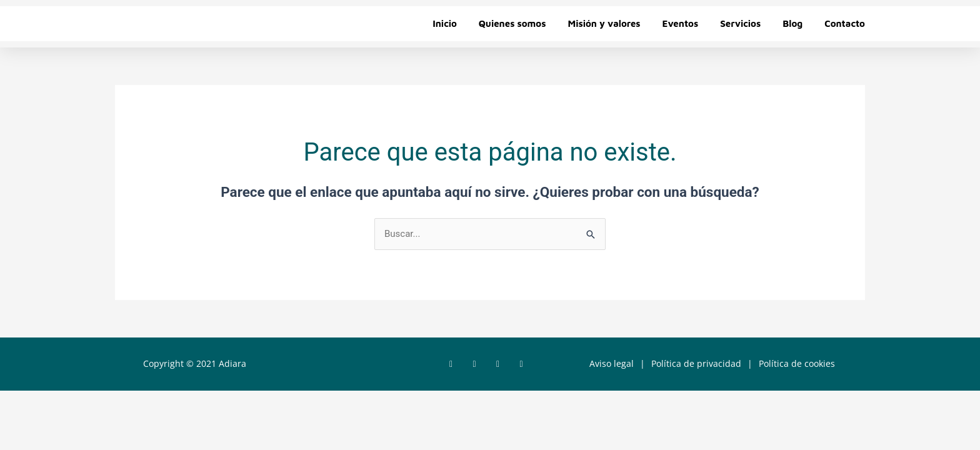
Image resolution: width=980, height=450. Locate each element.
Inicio (445, 23)
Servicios (740, 23)
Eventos (681, 23)
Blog (792, 23)
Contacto (845, 23)
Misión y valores (604, 23)
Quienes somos (512, 23)
